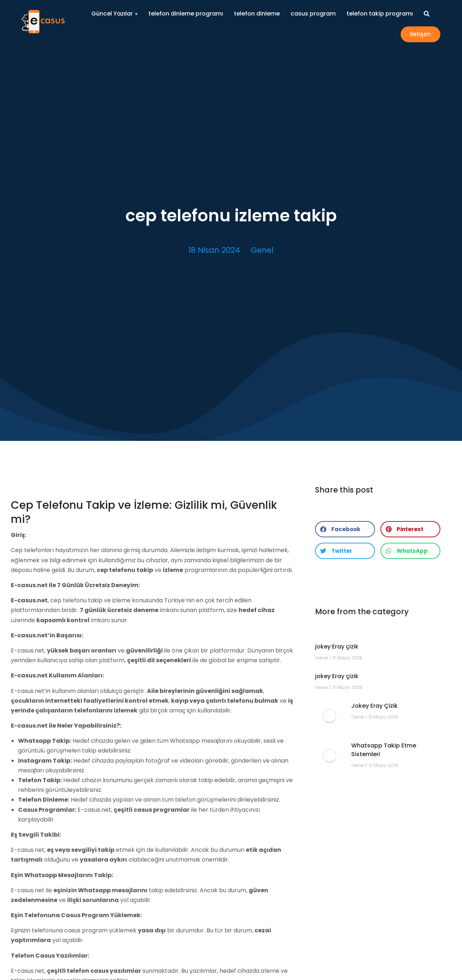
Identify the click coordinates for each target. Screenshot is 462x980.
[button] (345, 529)
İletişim (420, 34)
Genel (262, 250)
